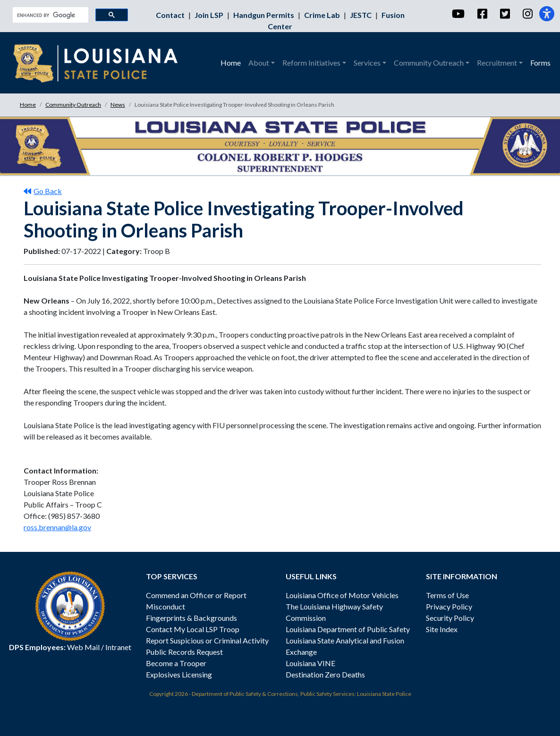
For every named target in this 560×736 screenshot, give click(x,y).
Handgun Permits (264, 15)
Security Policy (450, 618)
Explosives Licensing (179, 674)
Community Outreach (73, 105)
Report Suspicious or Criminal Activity (207, 640)
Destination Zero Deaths (325, 674)
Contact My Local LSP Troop (193, 629)
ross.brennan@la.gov (57, 527)
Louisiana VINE (310, 663)
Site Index (442, 629)
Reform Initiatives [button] (311, 63)
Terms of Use (447, 595)
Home (231, 63)
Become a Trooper (176, 663)
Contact (171, 15)
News (118, 105)
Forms (540, 63)
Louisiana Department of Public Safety (348, 629)
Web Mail (83, 647)
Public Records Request (184, 652)
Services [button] (367, 63)
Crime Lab (323, 15)
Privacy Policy (449, 606)
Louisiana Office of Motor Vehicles (342, 595)
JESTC (361, 15)
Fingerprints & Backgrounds (191, 618)
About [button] (259, 63)
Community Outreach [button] (429, 63)
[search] (50, 15)
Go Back (43, 191)
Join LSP (210, 15)
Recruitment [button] (497, 63)
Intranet (118, 647)
